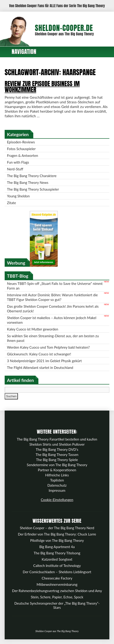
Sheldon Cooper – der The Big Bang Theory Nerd (57, 528)
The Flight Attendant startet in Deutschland (40, 368)
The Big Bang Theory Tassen (57, 455)
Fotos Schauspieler (21, 149)
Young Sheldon (18, 196)
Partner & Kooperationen (57, 470)
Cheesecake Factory (57, 578)
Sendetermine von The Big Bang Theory (57, 465)
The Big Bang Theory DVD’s (57, 449)
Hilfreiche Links (57, 475)
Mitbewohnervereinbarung (57, 584)
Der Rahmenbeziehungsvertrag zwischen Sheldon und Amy (57, 591)
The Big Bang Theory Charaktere (32, 176)
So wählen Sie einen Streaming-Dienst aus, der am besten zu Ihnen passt (53, 338)
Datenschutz (57, 485)
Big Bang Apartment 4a (57, 547)
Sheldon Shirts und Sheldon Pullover (57, 444)
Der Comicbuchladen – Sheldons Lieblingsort (57, 572)
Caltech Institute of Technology (57, 566)
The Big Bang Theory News (28, 182)
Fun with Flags (18, 162)
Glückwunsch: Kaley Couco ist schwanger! (39, 354)
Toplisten (57, 480)
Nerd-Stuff (15, 169)
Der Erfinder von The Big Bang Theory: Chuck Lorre (57, 534)
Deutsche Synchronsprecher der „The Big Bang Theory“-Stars (57, 605)
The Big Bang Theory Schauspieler (33, 189)
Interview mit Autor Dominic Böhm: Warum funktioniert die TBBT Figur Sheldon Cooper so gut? (52, 297)
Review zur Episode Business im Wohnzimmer (42, 87)
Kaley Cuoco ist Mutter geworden (33, 329)
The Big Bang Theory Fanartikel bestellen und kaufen (57, 439)
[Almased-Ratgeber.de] (44, 265)
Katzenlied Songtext (57, 559)
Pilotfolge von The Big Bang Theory (57, 540)
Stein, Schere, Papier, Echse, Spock (57, 597)
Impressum (57, 490)
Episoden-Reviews (21, 142)
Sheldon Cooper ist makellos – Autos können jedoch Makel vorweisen (52, 320)
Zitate (12, 203)
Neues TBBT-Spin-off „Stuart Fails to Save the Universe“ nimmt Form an (55, 286)
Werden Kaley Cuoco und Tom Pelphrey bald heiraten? (48, 347)
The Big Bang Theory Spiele (57, 460)
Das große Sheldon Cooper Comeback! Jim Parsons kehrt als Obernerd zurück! (53, 309)
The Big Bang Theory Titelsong (57, 553)
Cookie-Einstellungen (57, 500)
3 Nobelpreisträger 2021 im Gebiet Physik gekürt (44, 361)
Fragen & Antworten (23, 155)
